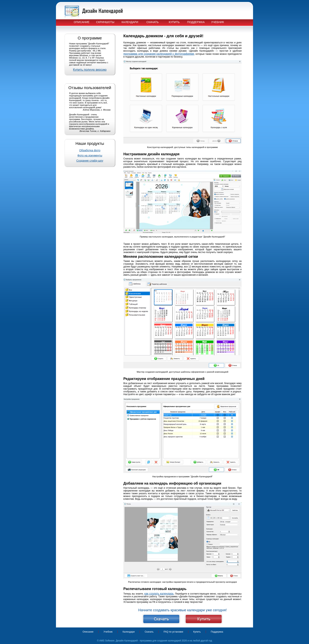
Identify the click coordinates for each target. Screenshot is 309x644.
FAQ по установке (173, 632)
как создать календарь (159, 594)
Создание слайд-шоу (90, 161)
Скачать (153, 22)
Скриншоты (105, 22)
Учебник (217, 22)
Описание (82, 22)
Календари (130, 22)
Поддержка (196, 22)
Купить (174, 22)
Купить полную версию (90, 70)
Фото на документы (90, 155)
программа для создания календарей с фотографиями (159, 54)
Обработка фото (90, 150)
